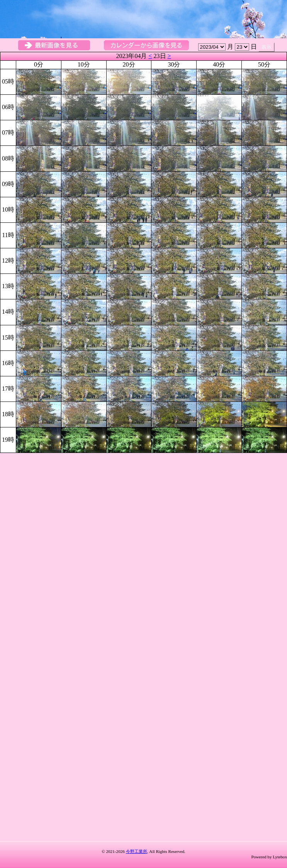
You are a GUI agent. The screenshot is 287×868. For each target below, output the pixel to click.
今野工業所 (137, 851)
